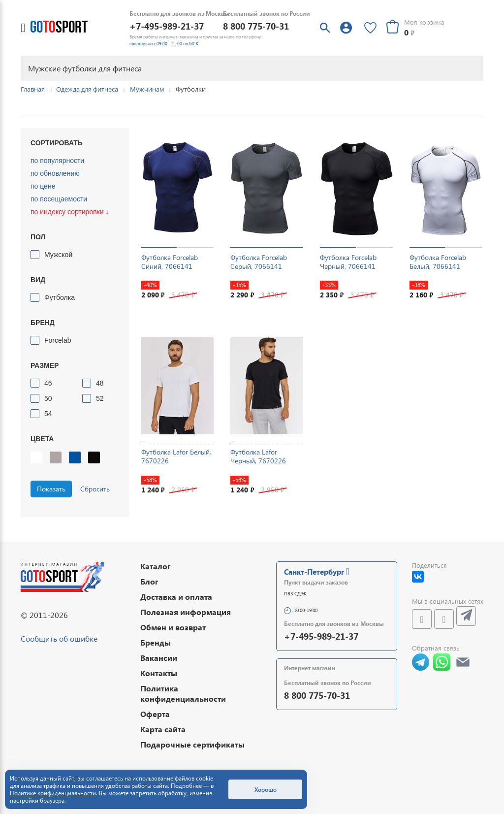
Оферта (155, 714)
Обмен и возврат (173, 627)
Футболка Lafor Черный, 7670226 (258, 456)
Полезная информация (186, 612)
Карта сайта (163, 729)
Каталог (156, 566)
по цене (43, 186)
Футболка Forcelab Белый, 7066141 (438, 262)
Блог (149, 581)
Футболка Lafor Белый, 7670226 (176, 456)
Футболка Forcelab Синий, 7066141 (170, 262)
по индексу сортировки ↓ (70, 212)
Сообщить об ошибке (59, 638)
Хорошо (266, 789)
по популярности (57, 161)
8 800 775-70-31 (256, 26)
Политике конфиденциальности (53, 793)
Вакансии (159, 658)
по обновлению (55, 173)
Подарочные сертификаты (192, 744)
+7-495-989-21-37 (167, 26)
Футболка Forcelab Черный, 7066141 (348, 262)
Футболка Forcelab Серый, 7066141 (259, 262)
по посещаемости (59, 199)
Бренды (156, 642)
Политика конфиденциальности (183, 693)
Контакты (159, 673)
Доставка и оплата (176, 597)
